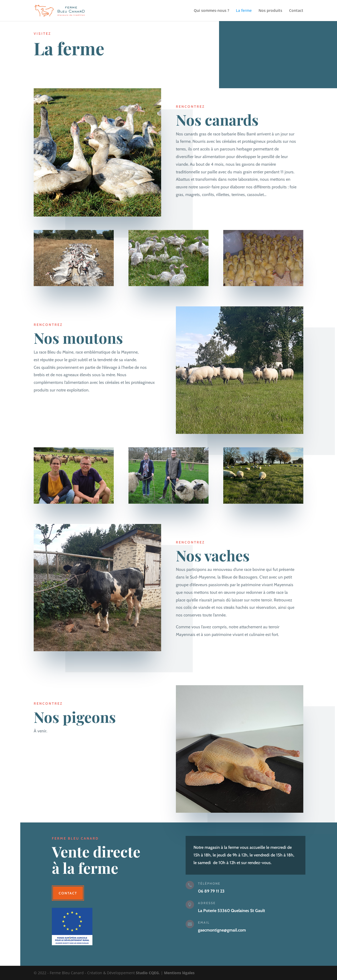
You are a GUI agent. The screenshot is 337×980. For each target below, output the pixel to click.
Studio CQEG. (148, 973)
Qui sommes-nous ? (211, 11)
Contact (296, 11)
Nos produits (270, 11)
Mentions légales (179, 973)
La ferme (244, 11)
